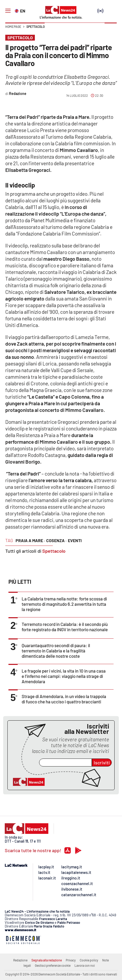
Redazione (20, 960)
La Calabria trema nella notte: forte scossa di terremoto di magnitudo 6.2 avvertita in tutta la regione (64, 604)
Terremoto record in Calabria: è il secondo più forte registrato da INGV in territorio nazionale (65, 627)
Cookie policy (89, 960)
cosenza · (56, 540)
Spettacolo (36, 27)
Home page (13, 27)
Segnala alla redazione (47, 960)
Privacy (71, 960)
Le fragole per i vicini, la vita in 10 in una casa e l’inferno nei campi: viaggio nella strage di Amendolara (64, 676)
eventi (75, 540)
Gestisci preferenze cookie (53, 965)
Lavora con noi (85, 965)
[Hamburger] (8, 11)
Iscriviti (102, 763)
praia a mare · (30, 540)
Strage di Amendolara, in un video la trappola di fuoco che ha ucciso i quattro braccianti (64, 699)
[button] (111, 29)
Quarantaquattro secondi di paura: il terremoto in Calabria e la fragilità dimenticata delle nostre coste (56, 651)
